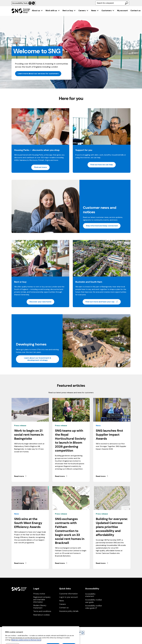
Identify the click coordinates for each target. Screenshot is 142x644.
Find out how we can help (102, 165)
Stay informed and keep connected (102, 226)
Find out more (40, 167)
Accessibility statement (90, 595)
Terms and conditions (42, 611)
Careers (83, 11)
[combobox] (112, 3)
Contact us (136, 11)
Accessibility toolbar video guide (94, 607)
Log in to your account (69, 597)
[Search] (126, 3)
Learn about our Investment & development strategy (38, 359)
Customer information (68, 594)
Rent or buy (69, 11)
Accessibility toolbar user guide (94, 601)
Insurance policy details (69, 611)
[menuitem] (37, 11)
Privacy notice (39, 594)
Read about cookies (41, 615)
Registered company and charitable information (42, 600)
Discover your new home (40, 302)
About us (37, 11)
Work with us (53, 11)
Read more (20, 476)
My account (122, 11)
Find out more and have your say (103, 302)
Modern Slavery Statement (40, 607)
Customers (108, 11)
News (95, 11)
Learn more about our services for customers (38, 74)
